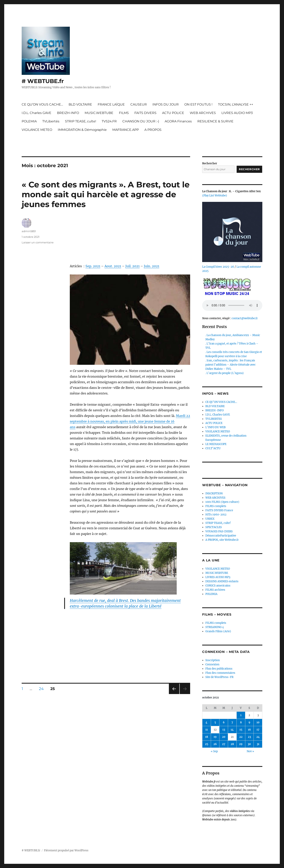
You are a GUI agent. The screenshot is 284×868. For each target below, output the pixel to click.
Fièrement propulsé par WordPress (66, 850)
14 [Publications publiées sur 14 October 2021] (232, 730)
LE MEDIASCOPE (216, 444)
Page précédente (173, 694)
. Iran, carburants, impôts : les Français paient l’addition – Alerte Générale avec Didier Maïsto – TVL (231, 365)
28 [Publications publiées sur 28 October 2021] (232, 744)
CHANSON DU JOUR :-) (141, 121)
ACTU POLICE (173, 113)
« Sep (214, 751)
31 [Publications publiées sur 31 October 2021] (258, 744)
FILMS (124, 113)
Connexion (212, 664)
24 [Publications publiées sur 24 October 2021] (258, 737)
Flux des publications (219, 669)
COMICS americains (218, 586)
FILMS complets (216, 506)
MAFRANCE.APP (126, 130)
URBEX (210, 519)
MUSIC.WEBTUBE (99, 113)
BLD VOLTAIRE (80, 104)
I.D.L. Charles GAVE (37, 113)
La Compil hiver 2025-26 (218, 267)
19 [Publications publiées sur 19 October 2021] (215, 737)
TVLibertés (51, 121)
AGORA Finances (178, 121)
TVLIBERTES (214, 419)
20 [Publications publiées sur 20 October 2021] (224, 737)
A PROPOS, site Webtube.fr (222, 540)
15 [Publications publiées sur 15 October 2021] (241, 730)
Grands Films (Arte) (218, 631)
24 (43, 689)
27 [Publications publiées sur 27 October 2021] (224, 744)
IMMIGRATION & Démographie (82, 130)
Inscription (213, 660)
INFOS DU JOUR (166, 104)
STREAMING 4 (215, 627)
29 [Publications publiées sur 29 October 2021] (241, 744)
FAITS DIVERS (145, 113)
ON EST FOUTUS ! (198, 104)
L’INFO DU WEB (216, 427)
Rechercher (210, 163)
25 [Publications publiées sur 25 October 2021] (207, 744)
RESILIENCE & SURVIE (215, 121)
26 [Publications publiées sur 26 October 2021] (215, 744)
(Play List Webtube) (215, 196)
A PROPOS (153, 130)
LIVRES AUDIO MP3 (237, 113)
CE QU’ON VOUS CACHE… (42, 104)
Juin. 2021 (152, 266)
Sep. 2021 (93, 266)
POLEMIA (29, 121)
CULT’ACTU (213, 448)
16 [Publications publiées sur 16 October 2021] (249, 730)
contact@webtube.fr (245, 318)
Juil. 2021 (132, 266)
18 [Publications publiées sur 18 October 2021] (207, 737)
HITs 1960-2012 (216, 515)
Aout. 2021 (113, 266)
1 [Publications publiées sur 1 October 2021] (241, 715)
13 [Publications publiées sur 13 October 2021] (224, 730)
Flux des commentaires (220, 673)
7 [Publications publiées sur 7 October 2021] (232, 722)
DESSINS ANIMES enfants (222, 581)
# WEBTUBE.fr (43, 81)
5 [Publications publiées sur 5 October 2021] (215, 722)
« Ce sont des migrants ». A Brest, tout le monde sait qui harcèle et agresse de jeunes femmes (106, 194)
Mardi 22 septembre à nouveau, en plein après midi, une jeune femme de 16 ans (130, 421)
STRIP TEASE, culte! (81, 121)
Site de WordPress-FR (219, 677)
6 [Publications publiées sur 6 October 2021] (224, 722)
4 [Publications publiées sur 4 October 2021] (206, 722)
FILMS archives (215, 590)
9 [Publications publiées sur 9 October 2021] (249, 722)
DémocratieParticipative (221, 536)
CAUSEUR (139, 104)
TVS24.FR (109, 121)
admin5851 (29, 231)
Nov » (250, 751)
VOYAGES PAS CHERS (219, 531)
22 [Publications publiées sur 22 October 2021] (241, 737)
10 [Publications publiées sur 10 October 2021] (258, 722)
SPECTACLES (214, 527)
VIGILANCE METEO (37, 130)
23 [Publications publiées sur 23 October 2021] (249, 737)
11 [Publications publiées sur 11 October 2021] (207, 730)
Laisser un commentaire (38, 242)
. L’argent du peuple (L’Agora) (225, 373)
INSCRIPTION (214, 493)
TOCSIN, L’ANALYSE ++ (236, 104)
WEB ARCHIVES (203, 113)
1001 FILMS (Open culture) (222, 502)
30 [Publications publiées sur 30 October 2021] (249, 744)
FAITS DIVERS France (219, 510)
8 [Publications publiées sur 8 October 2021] (241, 722)
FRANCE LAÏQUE (111, 104)
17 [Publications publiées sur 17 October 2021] (258, 730)
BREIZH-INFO (68, 113)
